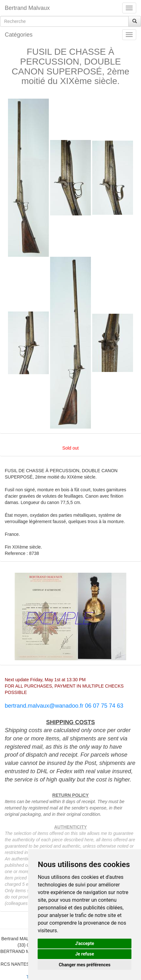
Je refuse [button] (85, 954)
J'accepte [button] (85, 943)
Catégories (19, 35)
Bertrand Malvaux (27, 8)
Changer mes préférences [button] (85, 965)
